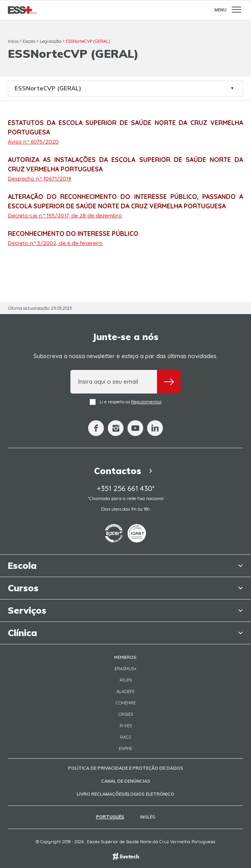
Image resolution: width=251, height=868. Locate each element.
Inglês (148, 817)
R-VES (126, 726)
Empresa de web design (126, 856)
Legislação (51, 41)
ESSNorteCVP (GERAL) (88, 41)
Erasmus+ (126, 669)
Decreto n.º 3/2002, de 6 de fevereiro (55, 243)
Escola (29, 41)
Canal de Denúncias (126, 781)
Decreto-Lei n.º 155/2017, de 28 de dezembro (65, 215)
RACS (125, 737)
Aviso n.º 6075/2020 (33, 142)
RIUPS (126, 680)
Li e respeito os (125, 402)
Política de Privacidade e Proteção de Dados (126, 768)
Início (13, 41)
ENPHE (125, 748)
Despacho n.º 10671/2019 (40, 178)
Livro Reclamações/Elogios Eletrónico (125, 794)
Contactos (125, 471)
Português (110, 817)
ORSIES (126, 714)
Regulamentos (146, 402)
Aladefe (125, 691)
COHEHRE (126, 703)
